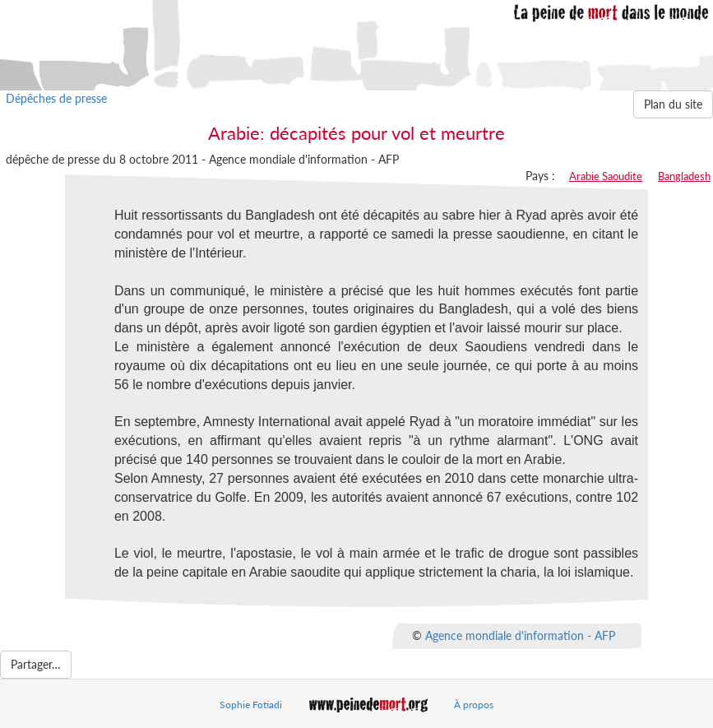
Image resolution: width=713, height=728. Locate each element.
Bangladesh (684, 176)
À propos (474, 705)
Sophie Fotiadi (251, 705)
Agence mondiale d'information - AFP (520, 635)
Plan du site (673, 104)
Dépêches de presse (56, 98)
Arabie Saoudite (606, 176)
